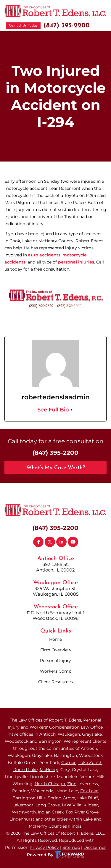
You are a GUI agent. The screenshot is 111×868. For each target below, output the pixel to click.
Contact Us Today (23, 26)
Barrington (50, 741)
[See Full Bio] (71, 410)
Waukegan (69, 734)
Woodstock (17, 741)
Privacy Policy (44, 847)
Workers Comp (56, 671)
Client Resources (55, 682)
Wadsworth (24, 812)
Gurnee (69, 762)
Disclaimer (95, 847)
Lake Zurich (90, 762)
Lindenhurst (22, 819)
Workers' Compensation (55, 727)
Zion (72, 784)
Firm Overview (56, 650)
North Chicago (50, 784)
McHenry (49, 770)
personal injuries (76, 262)
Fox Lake (89, 791)
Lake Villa (72, 805)
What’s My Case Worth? (56, 468)
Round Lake (25, 770)
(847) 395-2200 (67, 26)
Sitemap (71, 847)
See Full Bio (53, 410)
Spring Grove (61, 798)
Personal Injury (55, 661)
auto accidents (44, 255)
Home (55, 639)
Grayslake (92, 734)
